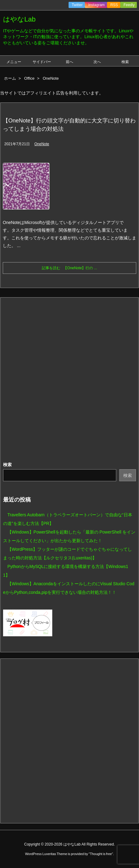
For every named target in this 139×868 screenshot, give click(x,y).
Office (30, 78)
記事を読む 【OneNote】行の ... (69, 268)
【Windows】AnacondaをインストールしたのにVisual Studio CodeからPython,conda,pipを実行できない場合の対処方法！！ (69, 588)
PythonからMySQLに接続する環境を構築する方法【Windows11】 (66, 571)
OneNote (42, 144)
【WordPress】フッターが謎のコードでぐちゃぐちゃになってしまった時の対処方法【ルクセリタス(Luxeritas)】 (68, 554)
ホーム (10, 78)
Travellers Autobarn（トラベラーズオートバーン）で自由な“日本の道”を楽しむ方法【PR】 (68, 519)
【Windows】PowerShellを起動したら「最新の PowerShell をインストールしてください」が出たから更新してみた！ (69, 536)
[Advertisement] (69, 380)
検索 (7, 465)
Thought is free (101, 854)
